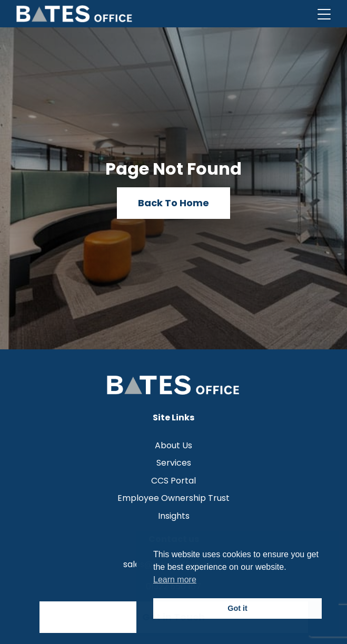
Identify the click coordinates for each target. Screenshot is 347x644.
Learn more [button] (175, 580)
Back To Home (173, 203)
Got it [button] (237, 608)
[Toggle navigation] (324, 14)
